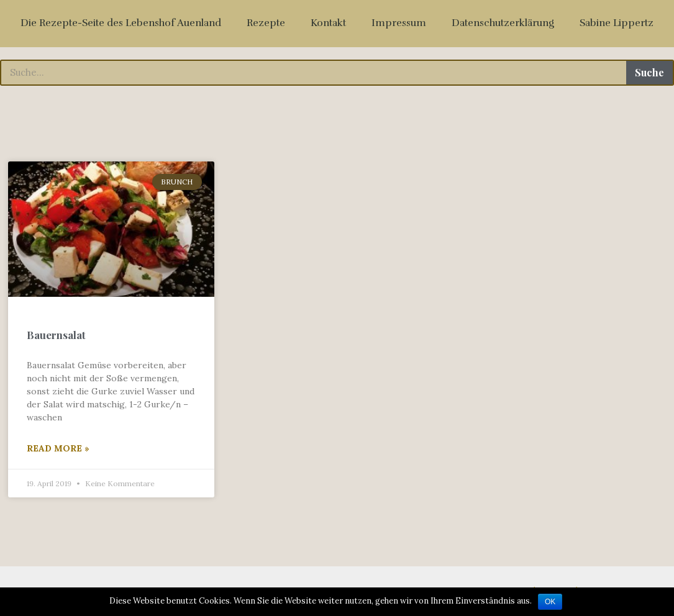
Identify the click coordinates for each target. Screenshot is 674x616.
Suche (649, 72)
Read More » (58, 448)
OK (550, 602)
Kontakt (328, 23)
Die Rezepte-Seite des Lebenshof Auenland (121, 23)
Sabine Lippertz (617, 23)
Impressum (399, 23)
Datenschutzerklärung (503, 23)
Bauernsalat (56, 335)
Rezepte (266, 23)
